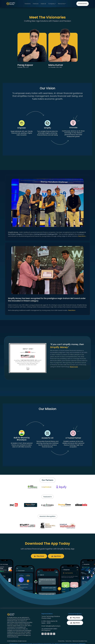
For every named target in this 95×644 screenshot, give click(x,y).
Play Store (39, 556)
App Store (56, 556)
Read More (72, 310)
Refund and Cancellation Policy (80, 641)
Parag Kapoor (25, 65)
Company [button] (52, 4)
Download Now (83, 4)
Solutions (28, 4)
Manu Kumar (56, 65)
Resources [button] (62, 4)
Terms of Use (69, 641)
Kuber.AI (43, 4)
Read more (74, 367)
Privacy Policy (61, 641)
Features (36, 4)
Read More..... (82, 236)
